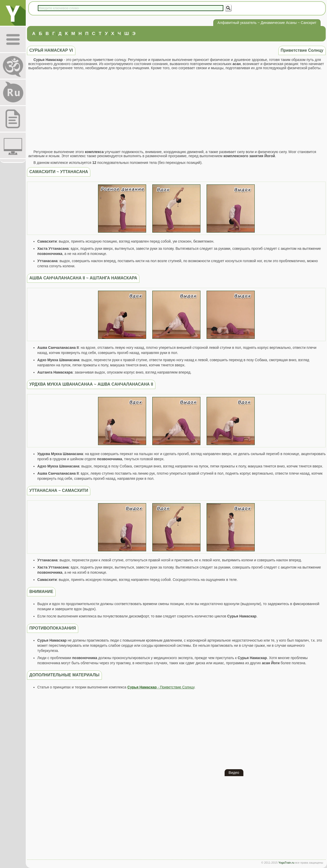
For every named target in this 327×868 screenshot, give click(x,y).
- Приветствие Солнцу (161, 687)
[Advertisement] (176, 110)
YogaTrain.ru (286, 863)
